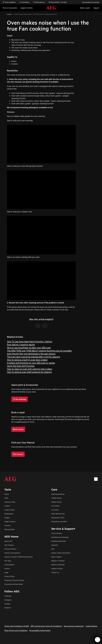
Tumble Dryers (57, 498)
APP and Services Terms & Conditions (46, 626)
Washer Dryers (57, 502)
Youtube (7, 604)
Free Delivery (24, 2)
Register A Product (58, 561)
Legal (6, 572)
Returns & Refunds (58, 565)
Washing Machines (58, 494)
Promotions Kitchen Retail (14, 584)
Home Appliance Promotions (90, 2)
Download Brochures (59, 541)
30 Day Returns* (39, 2)
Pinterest (8, 608)
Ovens (7, 494)
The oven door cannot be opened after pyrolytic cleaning (33, 357)
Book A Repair (56, 557)
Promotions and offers (59, 521)
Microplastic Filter (58, 518)
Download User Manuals (60, 537)
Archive (7, 568)
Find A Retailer (57, 533)
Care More (55, 510)
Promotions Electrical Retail (14, 580)
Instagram (8, 600)
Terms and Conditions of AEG (17, 626)
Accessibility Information (40, 631)
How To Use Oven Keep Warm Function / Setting (30, 341)
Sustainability (9, 565)
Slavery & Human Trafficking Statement (18, 557)
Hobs (6, 498)
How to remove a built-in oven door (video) (27, 360)
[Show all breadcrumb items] (3, 14)
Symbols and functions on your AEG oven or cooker (31, 363)
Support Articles (57, 568)
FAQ (53, 549)
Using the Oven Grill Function (21, 366)
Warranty (55, 545)
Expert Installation (9, 2)
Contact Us (55, 572)
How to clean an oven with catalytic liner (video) (30, 369)
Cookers (7, 506)
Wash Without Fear (58, 514)
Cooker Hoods (9, 510)
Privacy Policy (9, 576)
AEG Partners (9, 545)
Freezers (7, 525)
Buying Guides (10, 529)
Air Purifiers (55, 506)
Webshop (11, 112)
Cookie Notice (91, 626)
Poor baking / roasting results (21, 344)
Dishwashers (9, 514)
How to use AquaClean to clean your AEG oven (29, 347)
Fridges (7, 518)
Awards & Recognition (12, 553)
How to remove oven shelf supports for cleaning (29, 372)
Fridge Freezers (10, 521)
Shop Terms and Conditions (16, 631)
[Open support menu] (98, 640)
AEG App (8, 561)
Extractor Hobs (10, 502)
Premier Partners (10, 549)
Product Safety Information (61, 553)
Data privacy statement (74, 626)
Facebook (8, 596)
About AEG (8, 541)
